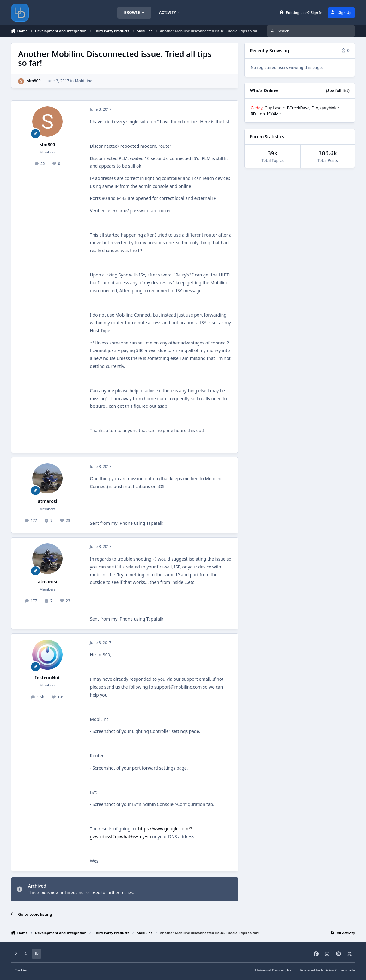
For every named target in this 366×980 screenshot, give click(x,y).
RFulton (258, 114)
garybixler (329, 108)
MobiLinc (83, 81)
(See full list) (338, 91)
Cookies (21, 970)
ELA (315, 108)
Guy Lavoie (275, 108)
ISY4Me (274, 114)
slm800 (34, 81)
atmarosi (48, 501)
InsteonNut (48, 677)
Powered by (328, 970)
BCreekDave (298, 108)
